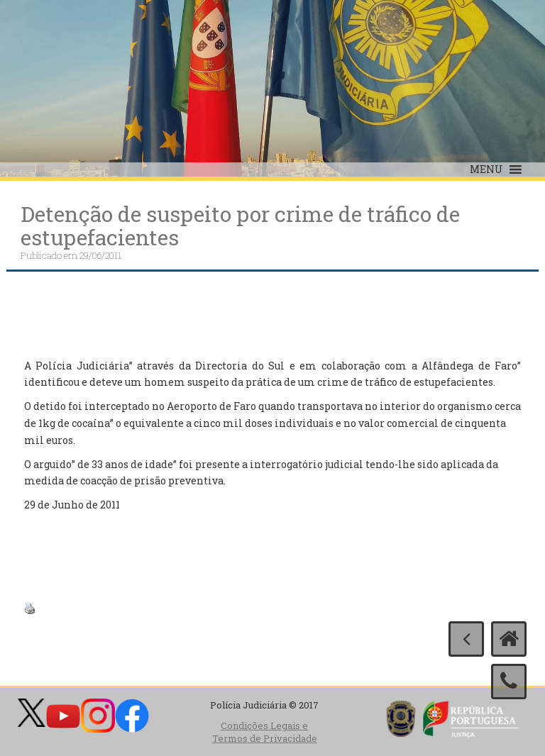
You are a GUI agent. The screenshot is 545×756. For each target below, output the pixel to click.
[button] (486, 169)
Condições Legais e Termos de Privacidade (265, 732)
